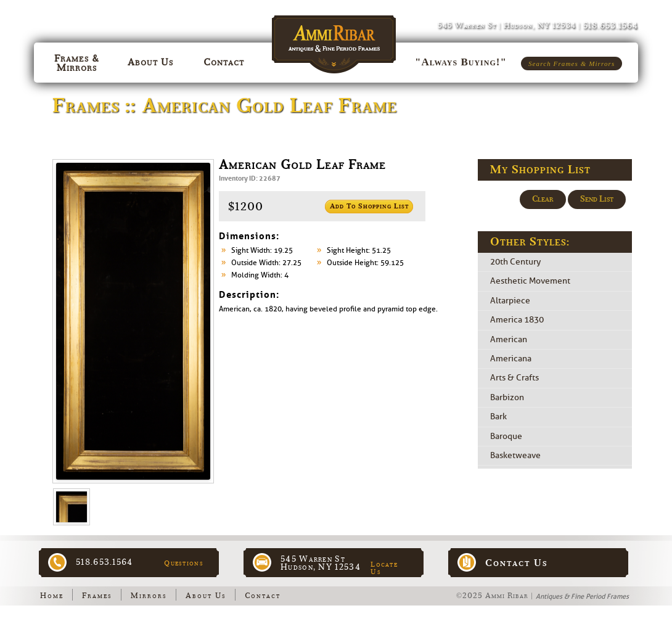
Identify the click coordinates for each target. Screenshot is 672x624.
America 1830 (517, 320)
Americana (511, 359)
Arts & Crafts (514, 378)
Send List (597, 199)
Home (52, 596)
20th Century (515, 262)
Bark (498, 417)
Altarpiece (510, 301)
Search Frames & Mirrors (572, 64)
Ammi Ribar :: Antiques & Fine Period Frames (336, 38)
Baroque (506, 436)
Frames (97, 596)
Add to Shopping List (369, 206)
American (509, 339)
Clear (543, 199)
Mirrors (149, 596)
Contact (263, 596)
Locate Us (384, 568)
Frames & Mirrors (77, 63)
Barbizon (507, 397)
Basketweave (515, 455)
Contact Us (517, 563)
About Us (206, 596)
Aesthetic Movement (530, 281)
